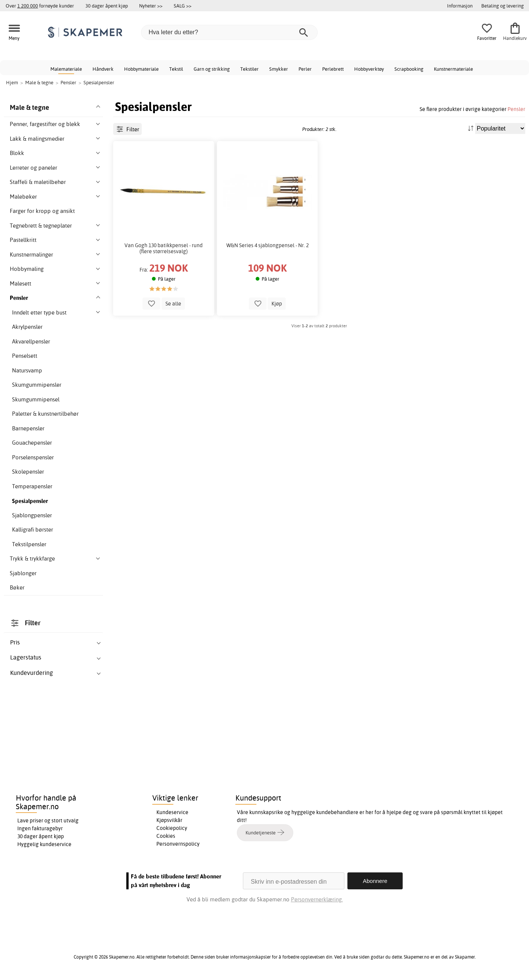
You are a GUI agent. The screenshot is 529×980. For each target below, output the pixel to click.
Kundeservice (172, 812)
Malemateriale (66, 69)
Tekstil (176, 69)
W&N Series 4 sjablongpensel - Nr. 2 (268, 245)
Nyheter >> (151, 6)
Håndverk (103, 69)
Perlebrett (333, 69)
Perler (305, 69)
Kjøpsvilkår (169, 820)
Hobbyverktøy (369, 69)
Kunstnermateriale (453, 69)
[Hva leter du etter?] (229, 32)
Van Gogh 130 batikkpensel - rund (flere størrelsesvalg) (164, 248)
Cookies (166, 836)
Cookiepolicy (172, 828)
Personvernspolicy (178, 844)
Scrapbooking (409, 69)
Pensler (516, 109)
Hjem (12, 82)
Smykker (279, 69)
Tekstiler (249, 69)
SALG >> (183, 6)
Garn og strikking (212, 69)
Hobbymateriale (141, 69)
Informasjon (460, 6)
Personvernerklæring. (317, 899)
